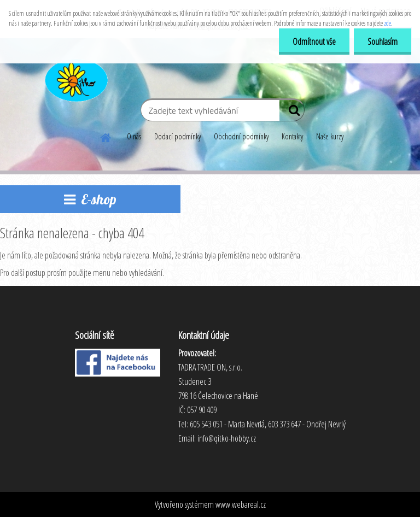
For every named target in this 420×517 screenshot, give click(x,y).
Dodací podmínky (177, 136)
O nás (134, 136)
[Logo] (75, 79)
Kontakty (292, 136)
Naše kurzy (330, 136)
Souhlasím (383, 42)
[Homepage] (106, 136)
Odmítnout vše (314, 42)
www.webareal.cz (241, 504)
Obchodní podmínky (241, 136)
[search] (292, 113)
